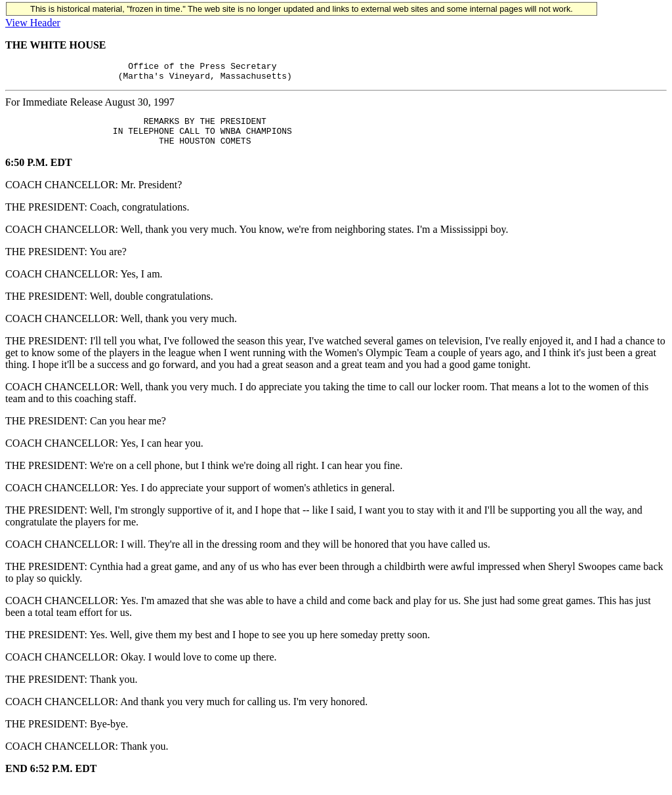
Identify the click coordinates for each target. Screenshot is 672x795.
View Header (33, 23)
